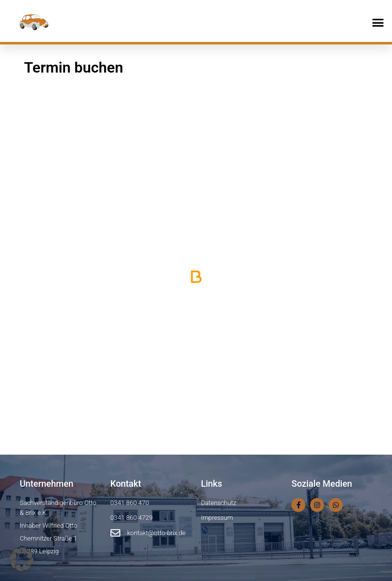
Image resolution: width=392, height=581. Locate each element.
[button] (378, 22)
